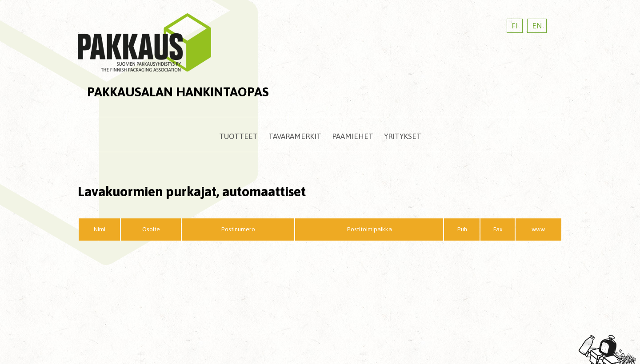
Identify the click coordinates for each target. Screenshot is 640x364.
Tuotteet (238, 136)
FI (515, 26)
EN (537, 26)
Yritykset (403, 136)
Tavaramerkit (295, 136)
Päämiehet (353, 136)
